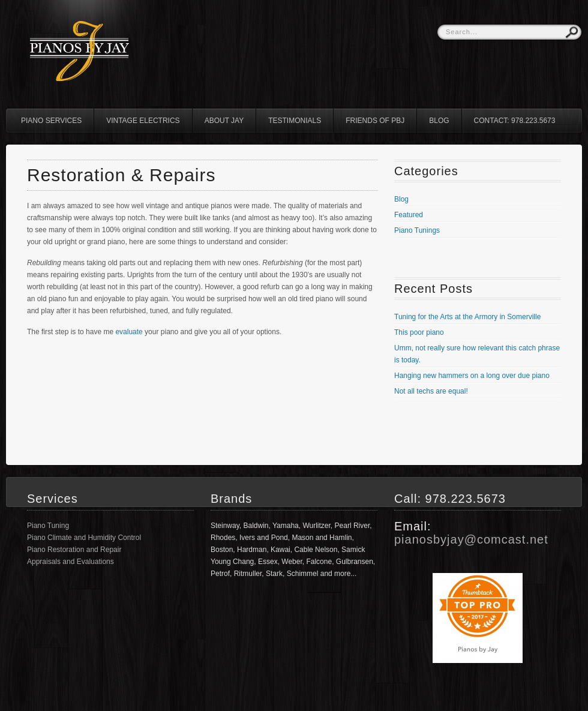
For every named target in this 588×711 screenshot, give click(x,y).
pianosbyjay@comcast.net (471, 539)
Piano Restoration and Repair (74, 550)
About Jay (224, 121)
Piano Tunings (417, 230)
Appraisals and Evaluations (70, 562)
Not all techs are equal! (431, 391)
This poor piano (419, 332)
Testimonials (295, 121)
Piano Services (51, 121)
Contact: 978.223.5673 (515, 121)
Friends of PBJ (375, 121)
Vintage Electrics (143, 121)
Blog (439, 121)
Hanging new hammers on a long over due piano (472, 376)
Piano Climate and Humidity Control (84, 538)
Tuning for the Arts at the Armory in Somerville (467, 317)
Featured (409, 215)
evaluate (129, 332)
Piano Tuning (48, 526)
